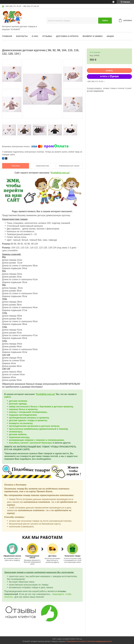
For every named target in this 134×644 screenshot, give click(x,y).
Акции (110, 36)
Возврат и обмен (93, 36)
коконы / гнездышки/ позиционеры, (28, 412)
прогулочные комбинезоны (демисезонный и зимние (38, 429)
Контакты (22, 36)
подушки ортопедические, (23, 415)
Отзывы (47, 36)
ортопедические (18, 418)
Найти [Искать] (105, 21)
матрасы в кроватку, (38, 418)
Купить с (109, 77)
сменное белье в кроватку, (23, 409)
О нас (35, 36)
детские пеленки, (18, 401)
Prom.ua (79, 639)
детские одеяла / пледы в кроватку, (28, 420)
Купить (109, 71)
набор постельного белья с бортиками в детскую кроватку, (41, 407)
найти (7, 397)
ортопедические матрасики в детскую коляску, (34, 426)
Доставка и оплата (67, 36)
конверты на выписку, (21, 423)
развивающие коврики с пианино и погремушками (36, 440)
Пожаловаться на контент (76, 641)
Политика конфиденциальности (99, 641)
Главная (7, 36)
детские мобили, (18, 434)
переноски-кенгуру (19, 437)
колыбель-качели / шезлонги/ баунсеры (30, 443)
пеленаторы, (16, 432)
